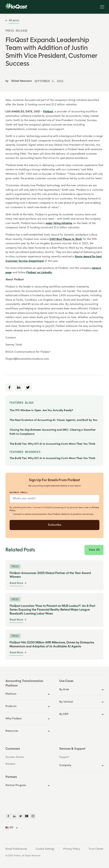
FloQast (48, 112)
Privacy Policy (72, 849)
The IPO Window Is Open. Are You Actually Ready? (41, 410)
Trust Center (96, 849)
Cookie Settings (45, 849)
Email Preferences (16, 849)
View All (94, 550)
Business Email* (19, 492)
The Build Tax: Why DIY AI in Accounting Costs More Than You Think (52, 444)
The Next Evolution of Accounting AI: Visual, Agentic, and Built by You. (54, 420)
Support (64, 757)
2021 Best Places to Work (66, 239)
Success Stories (15, 757)
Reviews (10, 764)
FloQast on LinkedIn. (39, 273)
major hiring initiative (59, 223)
